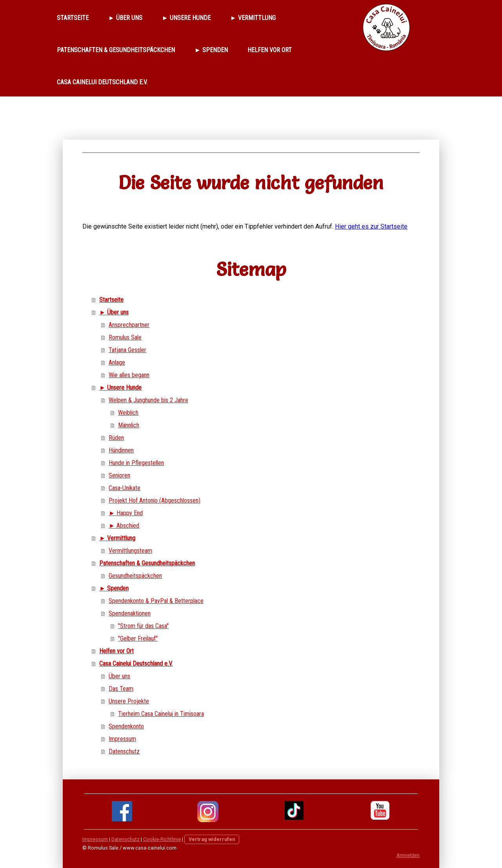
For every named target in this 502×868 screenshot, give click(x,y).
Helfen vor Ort (270, 50)
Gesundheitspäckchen (135, 576)
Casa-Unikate (125, 488)
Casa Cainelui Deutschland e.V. (102, 82)
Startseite (73, 18)
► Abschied (124, 526)
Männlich (129, 425)
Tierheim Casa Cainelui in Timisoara (161, 714)
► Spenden (211, 50)
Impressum (122, 739)
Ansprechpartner (129, 325)
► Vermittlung (253, 18)
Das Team (121, 689)
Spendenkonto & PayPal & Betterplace (156, 601)
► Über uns (125, 18)
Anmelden (408, 855)
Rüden (116, 438)
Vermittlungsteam (130, 551)
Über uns (119, 676)
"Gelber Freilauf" (138, 638)
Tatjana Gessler (127, 350)
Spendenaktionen (130, 613)
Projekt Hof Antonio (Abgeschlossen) (155, 500)
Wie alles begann (129, 375)
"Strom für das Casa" (143, 626)
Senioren (119, 475)
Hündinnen (121, 450)
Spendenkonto (126, 726)
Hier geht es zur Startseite (371, 226)
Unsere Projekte (129, 701)
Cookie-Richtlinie (162, 839)
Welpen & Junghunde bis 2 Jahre (148, 400)
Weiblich (128, 413)
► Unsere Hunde (186, 18)
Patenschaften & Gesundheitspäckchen (116, 50)
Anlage (117, 362)
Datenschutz (124, 751)
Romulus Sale (125, 337)
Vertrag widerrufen (212, 839)
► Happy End (126, 513)
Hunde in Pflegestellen (136, 463)
